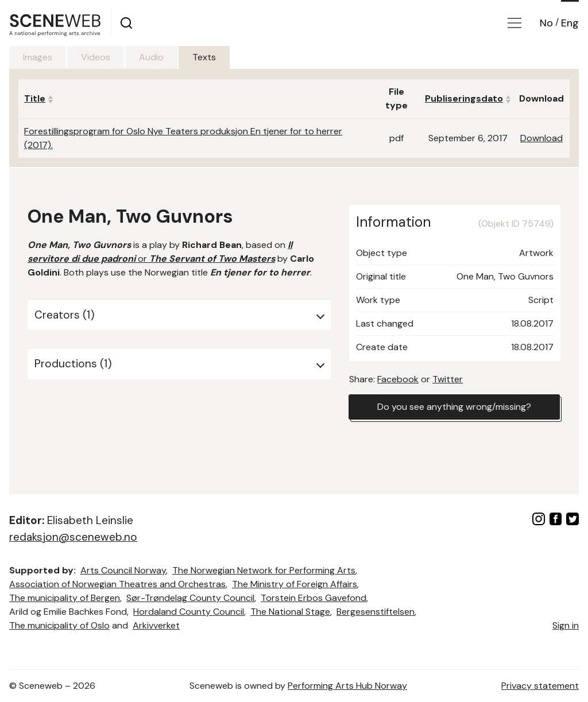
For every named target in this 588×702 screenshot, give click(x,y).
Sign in (566, 625)
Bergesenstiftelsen (376, 612)
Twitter (448, 379)
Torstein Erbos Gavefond (314, 598)
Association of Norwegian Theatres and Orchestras (117, 584)
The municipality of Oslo (59, 625)
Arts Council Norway (123, 570)
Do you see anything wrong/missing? (454, 407)
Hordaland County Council (189, 612)
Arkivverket (156, 625)
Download (541, 138)
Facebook (398, 379)
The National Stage (290, 612)
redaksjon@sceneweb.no (73, 537)
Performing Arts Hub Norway (347, 686)
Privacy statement (540, 686)
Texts (204, 57)
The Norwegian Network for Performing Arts (264, 570)
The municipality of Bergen (65, 598)
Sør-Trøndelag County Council (190, 598)
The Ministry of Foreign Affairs (295, 584)
